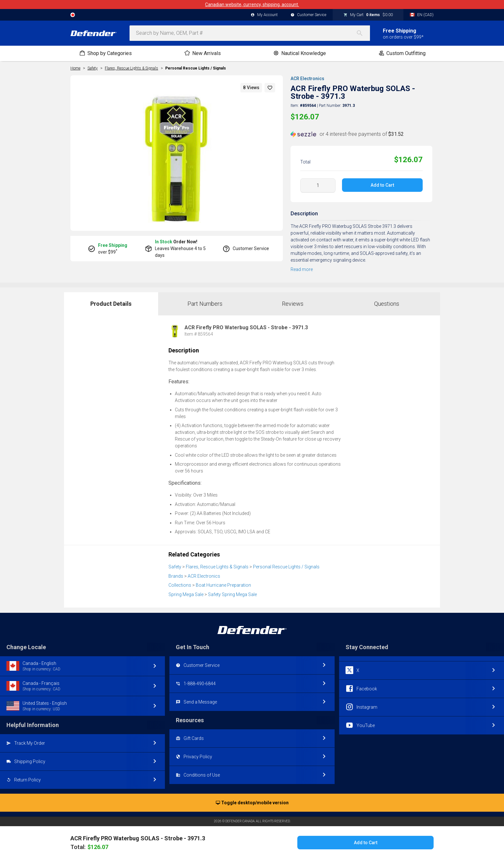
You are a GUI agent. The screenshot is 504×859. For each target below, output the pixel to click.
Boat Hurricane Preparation (223, 585)
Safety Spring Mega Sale (232, 594)
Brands (176, 576)
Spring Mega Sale (186, 594)
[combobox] (250, 33)
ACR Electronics (307, 79)
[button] (270, 88)
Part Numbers (205, 304)
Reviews (293, 304)
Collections (180, 585)
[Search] (363, 33)
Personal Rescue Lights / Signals (196, 68)
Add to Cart (382, 185)
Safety (175, 567)
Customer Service (308, 15)
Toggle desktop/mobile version (252, 803)
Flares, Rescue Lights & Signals (217, 567)
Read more (302, 269)
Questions (387, 304)
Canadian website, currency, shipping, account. (252, 5)
